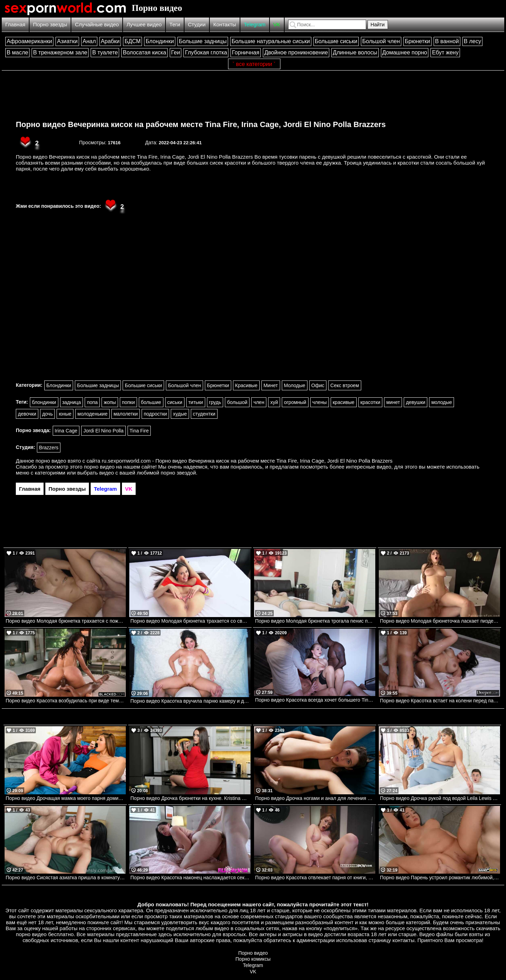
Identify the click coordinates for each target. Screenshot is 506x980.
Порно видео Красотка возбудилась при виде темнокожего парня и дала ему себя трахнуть (66, 701)
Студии (197, 24)
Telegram (255, 24)
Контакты (225, 24)
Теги (175, 24)
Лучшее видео (144, 24)
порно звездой (178, 473)
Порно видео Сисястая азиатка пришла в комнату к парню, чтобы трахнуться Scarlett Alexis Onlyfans (66, 878)
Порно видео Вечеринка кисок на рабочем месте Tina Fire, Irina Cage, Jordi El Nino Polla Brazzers (201, 124)
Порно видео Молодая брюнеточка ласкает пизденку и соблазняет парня (440, 621)
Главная (15, 24)
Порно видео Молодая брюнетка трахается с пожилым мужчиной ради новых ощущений (66, 621)
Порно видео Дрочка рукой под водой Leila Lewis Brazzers (440, 798)
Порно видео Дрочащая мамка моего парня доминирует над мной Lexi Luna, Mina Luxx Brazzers (66, 798)
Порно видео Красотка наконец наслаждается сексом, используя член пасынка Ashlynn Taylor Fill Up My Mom (190, 878)
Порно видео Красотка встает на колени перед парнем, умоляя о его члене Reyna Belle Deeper (440, 701)
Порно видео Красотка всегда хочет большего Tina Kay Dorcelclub (315, 700)
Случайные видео (97, 24)
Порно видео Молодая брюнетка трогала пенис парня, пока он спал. (315, 621)
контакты (404, 940)
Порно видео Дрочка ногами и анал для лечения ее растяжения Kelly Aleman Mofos (315, 798)
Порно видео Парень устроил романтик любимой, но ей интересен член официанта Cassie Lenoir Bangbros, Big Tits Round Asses (440, 878)
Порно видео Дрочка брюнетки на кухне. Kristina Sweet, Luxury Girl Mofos (190, 798)
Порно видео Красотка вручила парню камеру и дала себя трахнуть (190, 701)
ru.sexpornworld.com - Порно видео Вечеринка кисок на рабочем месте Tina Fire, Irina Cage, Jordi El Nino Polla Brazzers (247, 461)
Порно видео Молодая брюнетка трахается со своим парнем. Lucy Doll (190, 621)
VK (277, 24)
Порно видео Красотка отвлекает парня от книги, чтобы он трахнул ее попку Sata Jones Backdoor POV (315, 878)
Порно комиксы (253, 959)
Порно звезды (50, 24)
